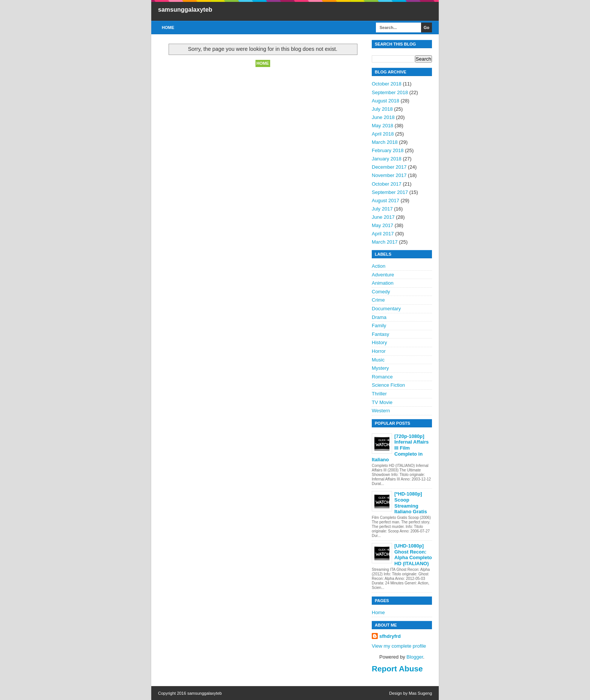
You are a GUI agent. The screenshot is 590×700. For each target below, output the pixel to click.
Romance (382, 377)
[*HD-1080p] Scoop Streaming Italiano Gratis (411, 503)
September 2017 (390, 192)
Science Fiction (388, 385)
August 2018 (385, 101)
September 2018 (390, 92)
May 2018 (382, 126)
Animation (383, 283)
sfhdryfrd (390, 636)
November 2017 (389, 175)
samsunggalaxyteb (185, 10)
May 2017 (382, 225)
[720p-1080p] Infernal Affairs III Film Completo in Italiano (400, 448)
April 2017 (383, 234)
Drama (379, 317)
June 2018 (383, 117)
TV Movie (382, 402)
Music (378, 360)
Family (379, 326)
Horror (379, 351)
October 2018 (387, 84)
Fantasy (380, 334)
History (379, 342)
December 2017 (389, 167)
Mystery (380, 368)
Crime (378, 300)
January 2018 (387, 159)
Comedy (381, 292)
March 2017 (385, 242)
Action (379, 266)
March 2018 (385, 142)
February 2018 (388, 150)
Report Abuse (397, 669)
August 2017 (385, 201)
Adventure (383, 275)
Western (381, 411)
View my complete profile (399, 646)
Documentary (386, 309)
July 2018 (382, 109)
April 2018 (383, 134)
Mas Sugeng (420, 693)
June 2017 (383, 217)
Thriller (379, 394)
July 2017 (382, 209)
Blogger (415, 657)
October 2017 (387, 184)
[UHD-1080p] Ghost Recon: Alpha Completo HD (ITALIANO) (413, 555)
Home (168, 27)
